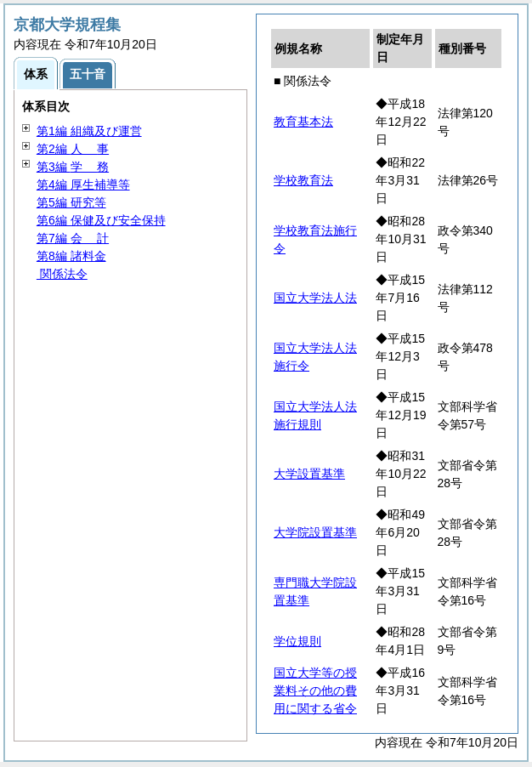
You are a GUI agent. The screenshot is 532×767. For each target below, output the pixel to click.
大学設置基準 (309, 474)
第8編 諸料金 (71, 256)
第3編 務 (73, 167)
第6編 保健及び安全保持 (101, 220)
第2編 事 (73, 149)
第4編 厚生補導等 (83, 185)
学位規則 (297, 641)
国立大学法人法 (315, 298)
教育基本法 (303, 122)
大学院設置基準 (315, 532)
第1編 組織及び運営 (89, 131)
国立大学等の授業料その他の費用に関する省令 (315, 690)
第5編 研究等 (71, 202)
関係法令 (62, 274)
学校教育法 (303, 180)
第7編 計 (73, 238)
